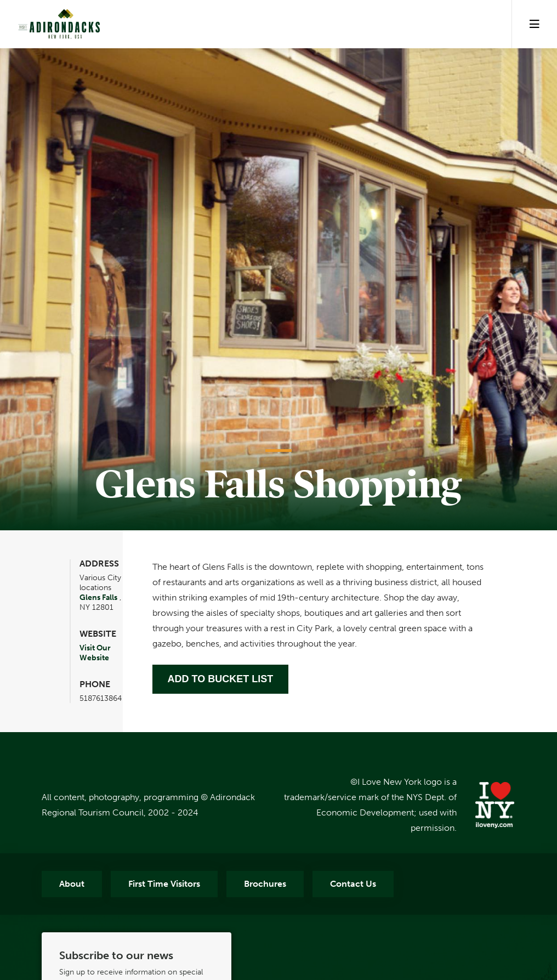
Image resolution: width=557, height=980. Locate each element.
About (72, 884)
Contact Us (353, 884)
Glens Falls (98, 597)
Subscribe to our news (116, 955)
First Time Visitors (164, 884)
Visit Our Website (95, 653)
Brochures (265, 884)
